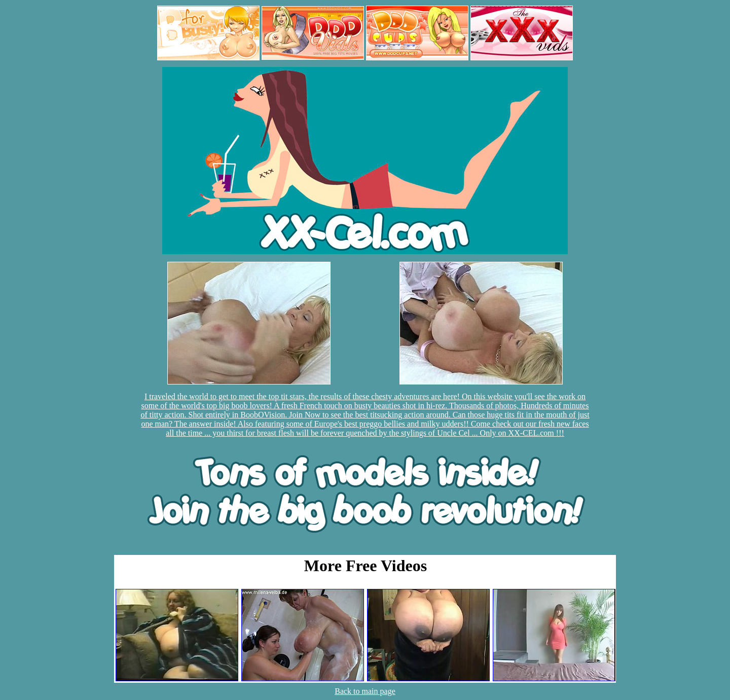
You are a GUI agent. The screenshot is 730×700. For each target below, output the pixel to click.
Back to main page (365, 691)
